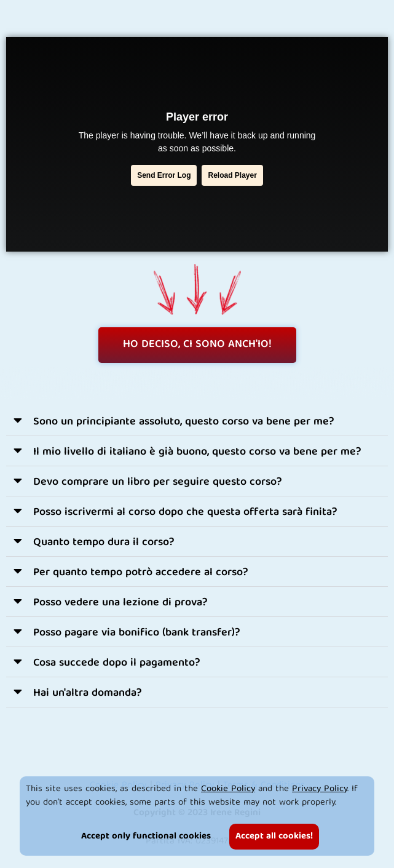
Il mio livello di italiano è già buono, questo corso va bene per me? (197, 452)
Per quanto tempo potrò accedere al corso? (141, 573)
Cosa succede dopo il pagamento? (117, 663)
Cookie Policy (228, 789)
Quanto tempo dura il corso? (104, 543)
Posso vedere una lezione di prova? (120, 603)
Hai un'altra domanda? (88, 694)
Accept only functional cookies (146, 837)
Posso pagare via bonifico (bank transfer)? (137, 633)
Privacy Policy (320, 789)
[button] (197, 421)
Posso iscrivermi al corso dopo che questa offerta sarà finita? (185, 513)
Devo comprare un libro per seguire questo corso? (158, 483)
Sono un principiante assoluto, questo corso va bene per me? (184, 422)
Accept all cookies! (274, 837)
